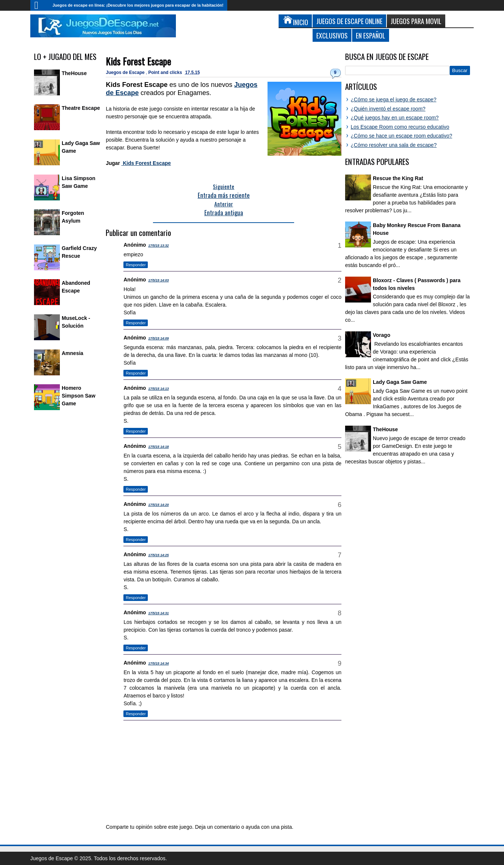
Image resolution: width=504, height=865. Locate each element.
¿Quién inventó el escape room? (388, 109)
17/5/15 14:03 (159, 280)
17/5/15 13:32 (159, 246)
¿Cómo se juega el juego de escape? (394, 99)
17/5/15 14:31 (159, 613)
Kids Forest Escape (138, 61)
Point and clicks (166, 72)
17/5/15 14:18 (159, 447)
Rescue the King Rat (398, 178)
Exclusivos (332, 35)
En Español (371, 35)
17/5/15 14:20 (159, 505)
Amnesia (72, 353)
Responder (136, 265)
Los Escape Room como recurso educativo (400, 127)
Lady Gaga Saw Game (400, 382)
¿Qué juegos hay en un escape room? (395, 118)
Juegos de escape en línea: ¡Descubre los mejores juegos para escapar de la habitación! (138, 5)
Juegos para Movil (416, 21)
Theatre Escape (81, 108)
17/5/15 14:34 (159, 663)
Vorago (382, 335)
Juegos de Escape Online (349, 21)
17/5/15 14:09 (159, 338)
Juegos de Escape (126, 72)
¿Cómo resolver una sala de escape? (394, 145)
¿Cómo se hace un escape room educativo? (401, 136)
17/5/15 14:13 (159, 389)
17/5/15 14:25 (159, 555)
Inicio (40, 5)
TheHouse (74, 73)
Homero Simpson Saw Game (79, 396)
